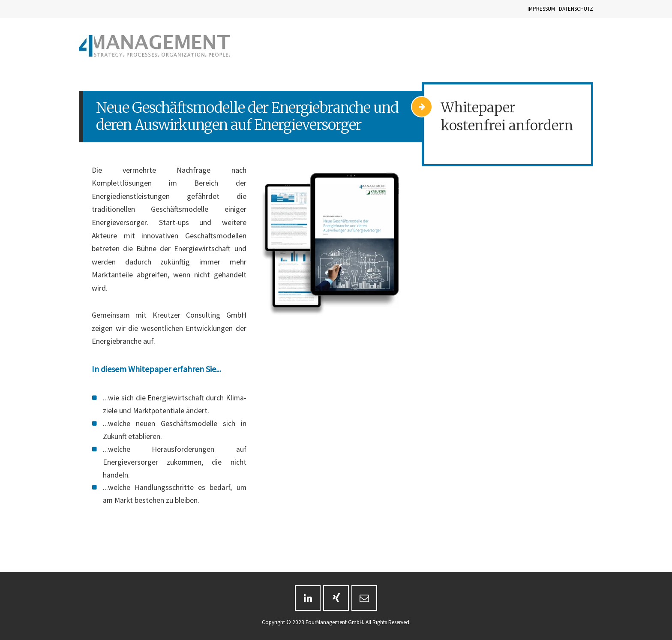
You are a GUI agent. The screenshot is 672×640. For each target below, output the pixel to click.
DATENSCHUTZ (576, 9)
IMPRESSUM (541, 9)
